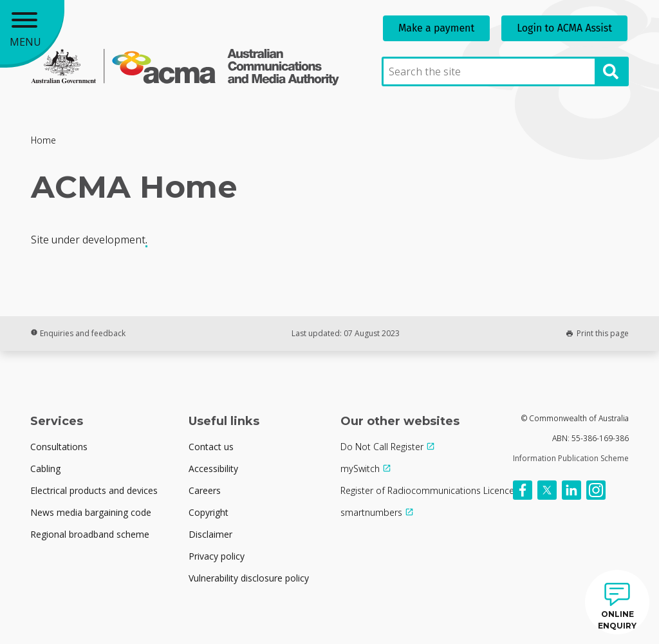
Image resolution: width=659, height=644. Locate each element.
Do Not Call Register (382, 447)
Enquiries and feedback (78, 333)
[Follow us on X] (547, 490)
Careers (205, 490)
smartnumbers (371, 512)
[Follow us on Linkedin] (571, 490)
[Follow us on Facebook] (523, 490)
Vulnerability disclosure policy (249, 578)
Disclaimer (210, 534)
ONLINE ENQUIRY (617, 620)
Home (43, 140)
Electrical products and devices (94, 490)
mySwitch (360, 469)
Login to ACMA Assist (564, 28)
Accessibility (213, 469)
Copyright (209, 512)
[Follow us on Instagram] (596, 490)
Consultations (59, 447)
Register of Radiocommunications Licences (430, 490)
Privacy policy (217, 556)
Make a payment (436, 28)
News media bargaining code (91, 512)
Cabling (45, 469)
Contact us (211, 447)
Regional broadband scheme (90, 534)
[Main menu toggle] (32, 32)
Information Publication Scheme (571, 458)
